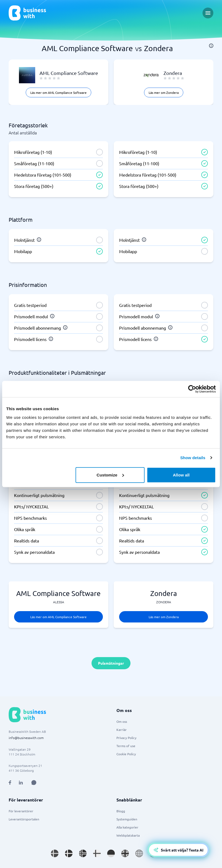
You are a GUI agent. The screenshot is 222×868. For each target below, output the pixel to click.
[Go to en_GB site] (125, 853)
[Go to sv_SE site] (55, 853)
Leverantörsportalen (24, 819)
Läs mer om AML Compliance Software (58, 92)
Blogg (121, 811)
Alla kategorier (127, 827)
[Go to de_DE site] (111, 853)
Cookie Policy (126, 754)
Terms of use (126, 746)
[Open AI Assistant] (34, 783)
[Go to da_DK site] (69, 853)
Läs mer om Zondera (164, 92)
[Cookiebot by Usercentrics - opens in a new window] (192, 389)
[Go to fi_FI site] (97, 853)
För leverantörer (21, 811)
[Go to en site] (139, 853)
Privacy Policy (126, 738)
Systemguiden (127, 819)
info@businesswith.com (26, 738)
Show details (193, 458)
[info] (211, 46)
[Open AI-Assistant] (178, 850)
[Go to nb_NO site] (83, 853)
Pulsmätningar (111, 663)
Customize (110, 475)
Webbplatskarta (128, 835)
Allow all (181, 475)
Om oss (122, 721)
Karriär (122, 730)
